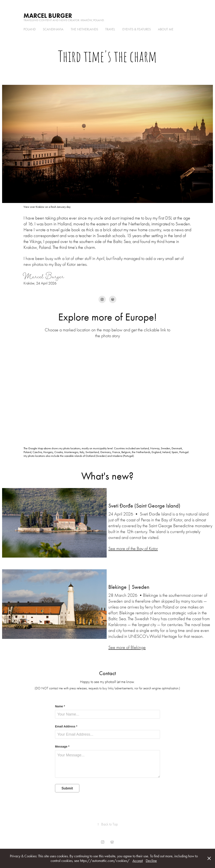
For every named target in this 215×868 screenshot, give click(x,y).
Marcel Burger (48, 16)
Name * (60, 706)
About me (166, 29)
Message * (62, 747)
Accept (138, 861)
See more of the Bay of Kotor (133, 549)
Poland (30, 29)
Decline (151, 861)
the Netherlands (84, 29)
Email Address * (66, 726)
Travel (110, 29)
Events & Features (137, 29)
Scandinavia (53, 29)
